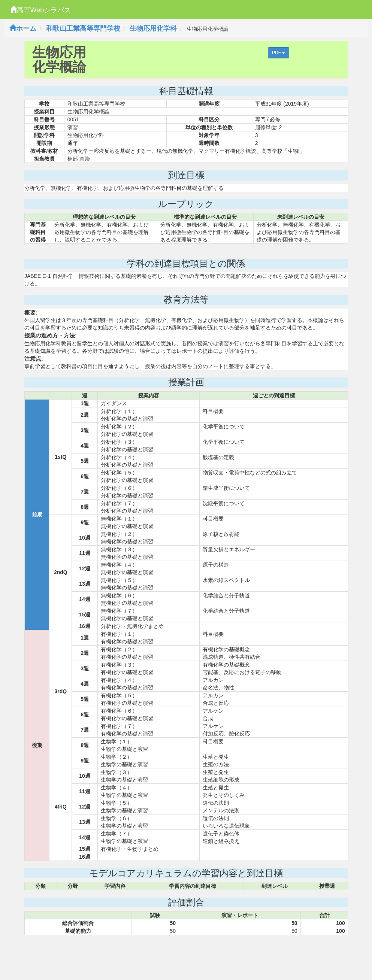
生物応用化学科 (153, 28)
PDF (279, 53)
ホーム (23, 28)
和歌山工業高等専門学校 (83, 28)
